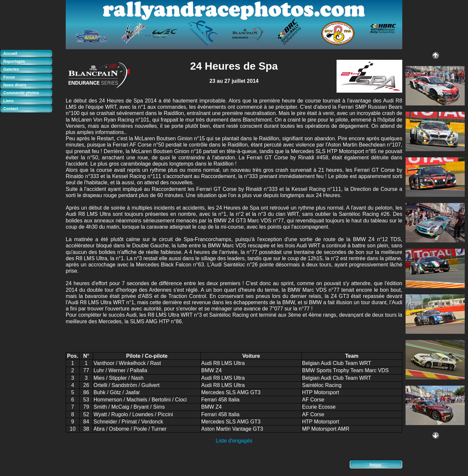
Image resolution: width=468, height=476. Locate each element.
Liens (8, 101)
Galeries (11, 69)
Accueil (10, 54)
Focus (9, 77)
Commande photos (21, 93)
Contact (11, 109)
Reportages (14, 61)
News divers (15, 85)
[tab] (28, 54)
